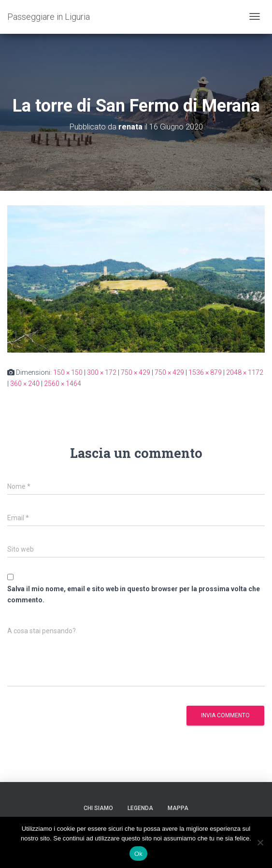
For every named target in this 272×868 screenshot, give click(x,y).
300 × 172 (102, 372)
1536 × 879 (205, 372)
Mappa (178, 808)
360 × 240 (25, 384)
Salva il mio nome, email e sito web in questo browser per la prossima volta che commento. (134, 594)
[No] (260, 842)
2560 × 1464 (63, 384)
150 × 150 (68, 372)
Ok (138, 854)
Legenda (140, 808)
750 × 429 (136, 372)
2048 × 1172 (245, 372)
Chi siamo (98, 808)
